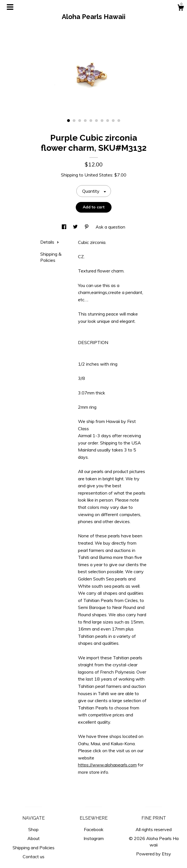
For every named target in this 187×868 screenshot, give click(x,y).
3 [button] (80, 121)
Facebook (94, 829)
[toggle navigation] (10, 7)
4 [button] (85, 121)
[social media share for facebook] (65, 227)
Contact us (34, 857)
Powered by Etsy (154, 854)
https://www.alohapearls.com (107, 765)
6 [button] (96, 121)
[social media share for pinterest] (87, 227)
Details (50, 242)
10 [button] (119, 121)
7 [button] (102, 121)
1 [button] (68, 121)
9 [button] (113, 121)
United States (98, 175)
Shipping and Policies (34, 848)
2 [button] (74, 121)
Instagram (94, 838)
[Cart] (181, 8)
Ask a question (110, 227)
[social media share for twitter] (76, 227)
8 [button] (108, 121)
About (34, 838)
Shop (33, 829)
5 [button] (91, 121)
